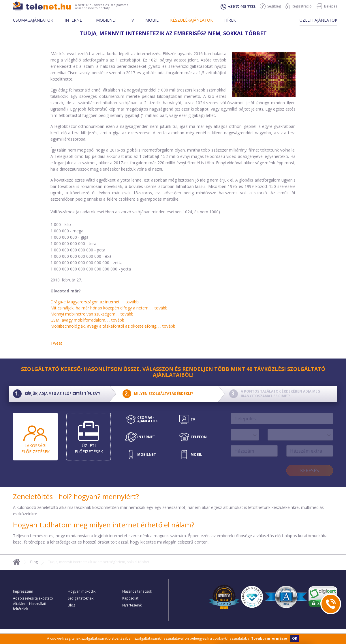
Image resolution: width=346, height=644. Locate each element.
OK (295, 638)
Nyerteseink (132, 605)
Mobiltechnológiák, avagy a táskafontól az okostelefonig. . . (113, 326)
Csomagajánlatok (33, 20)
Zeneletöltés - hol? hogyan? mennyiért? (76, 496)
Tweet (56, 343)
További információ (269, 638)
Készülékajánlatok (191, 20)
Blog (34, 562)
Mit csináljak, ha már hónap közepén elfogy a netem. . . (109, 308)
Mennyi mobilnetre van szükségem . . (92, 314)
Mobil (152, 20)
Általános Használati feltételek (30, 606)
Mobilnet (107, 20)
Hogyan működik (82, 591)
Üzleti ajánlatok (318, 20)
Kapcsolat (130, 598)
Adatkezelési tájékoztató (33, 598)
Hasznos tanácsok (137, 591)
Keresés (310, 471)
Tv (131, 20)
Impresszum (23, 591)
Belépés (327, 6)
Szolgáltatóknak (81, 598)
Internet (75, 20)
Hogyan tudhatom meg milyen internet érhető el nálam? (104, 525)
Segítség (270, 6)
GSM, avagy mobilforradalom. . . (87, 320)
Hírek (230, 20)
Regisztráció (299, 6)
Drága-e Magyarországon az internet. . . (95, 302)
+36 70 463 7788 (238, 7)
